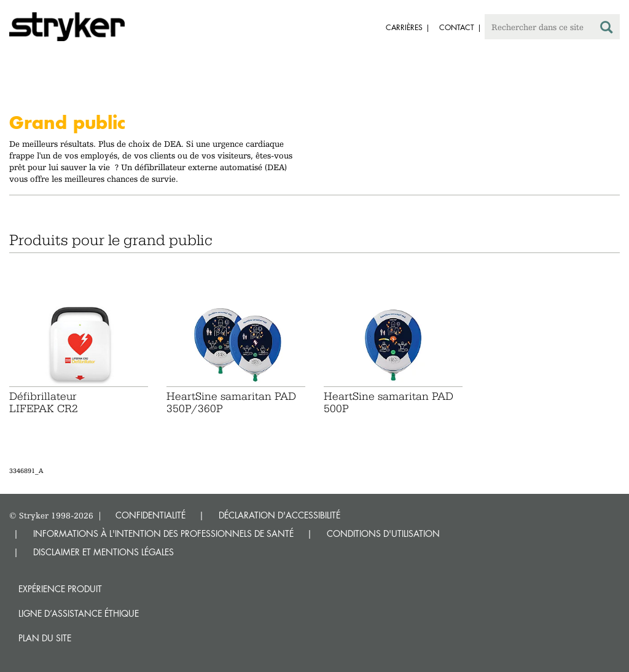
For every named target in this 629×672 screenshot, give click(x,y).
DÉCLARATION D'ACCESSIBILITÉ (279, 515)
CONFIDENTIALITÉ (150, 515)
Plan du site (45, 638)
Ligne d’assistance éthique (79, 613)
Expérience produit (60, 589)
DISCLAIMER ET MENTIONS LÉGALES (104, 552)
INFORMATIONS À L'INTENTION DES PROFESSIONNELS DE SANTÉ (163, 533)
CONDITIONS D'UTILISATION (383, 533)
